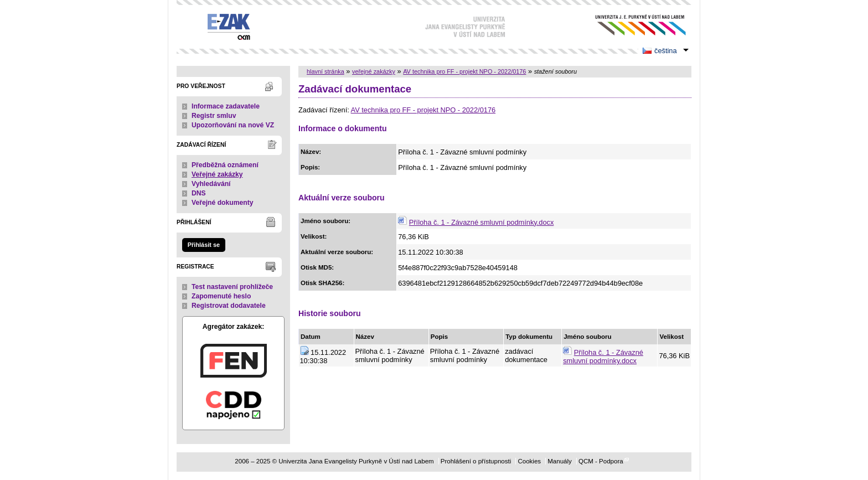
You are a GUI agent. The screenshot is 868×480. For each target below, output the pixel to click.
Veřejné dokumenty (222, 203)
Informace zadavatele (226, 106)
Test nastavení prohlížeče (232, 287)
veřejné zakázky (374, 71)
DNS (199, 193)
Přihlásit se (204, 245)
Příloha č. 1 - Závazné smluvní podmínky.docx (482, 222)
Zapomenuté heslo (221, 296)
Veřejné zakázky (217, 174)
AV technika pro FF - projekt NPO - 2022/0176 (464, 71)
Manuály (560, 461)
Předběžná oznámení (225, 165)
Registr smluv (214, 116)
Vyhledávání (211, 184)
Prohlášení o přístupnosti (476, 461)
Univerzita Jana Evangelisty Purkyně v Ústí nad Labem (632, 25)
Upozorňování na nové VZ (233, 125)
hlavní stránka (325, 71)
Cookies (529, 461)
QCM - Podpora (601, 461)
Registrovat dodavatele (229, 306)
